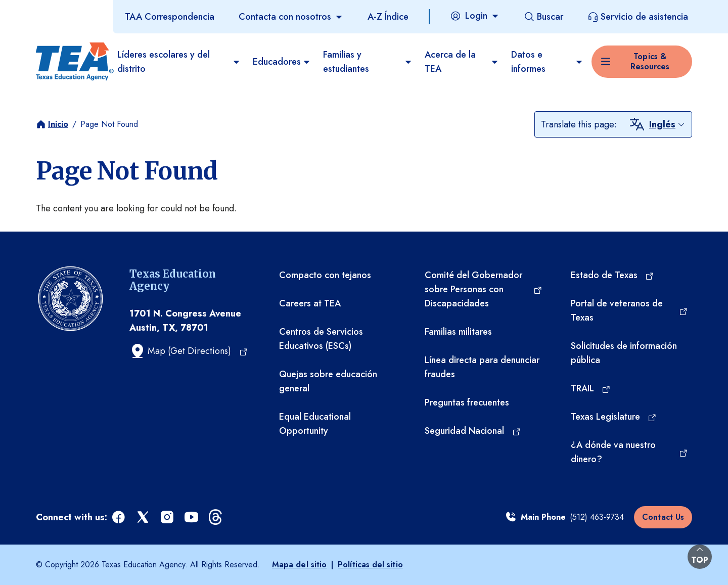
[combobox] (667, 124)
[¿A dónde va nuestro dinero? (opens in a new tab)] (629, 452)
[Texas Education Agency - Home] (73, 62)
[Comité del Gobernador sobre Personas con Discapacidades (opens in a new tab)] (483, 289)
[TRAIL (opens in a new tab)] (591, 388)
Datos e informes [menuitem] (547, 62)
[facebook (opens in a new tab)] (119, 517)
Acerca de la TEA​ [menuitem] (462, 62)
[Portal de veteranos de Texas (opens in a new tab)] (629, 310)
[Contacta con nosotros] (291, 17)
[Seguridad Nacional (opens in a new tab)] (473, 431)
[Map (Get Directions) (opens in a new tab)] (189, 351)
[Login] (475, 16)
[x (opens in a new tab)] (144, 517)
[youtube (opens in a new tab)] (192, 517)
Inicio (58, 124)
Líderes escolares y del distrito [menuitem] (179, 62)
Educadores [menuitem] (282, 62)
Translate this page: (579, 124)
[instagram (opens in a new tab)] (168, 517)
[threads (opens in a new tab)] (216, 517)
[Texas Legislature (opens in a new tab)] (614, 417)
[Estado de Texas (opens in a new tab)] (613, 275)
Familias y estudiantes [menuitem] (368, 62)
